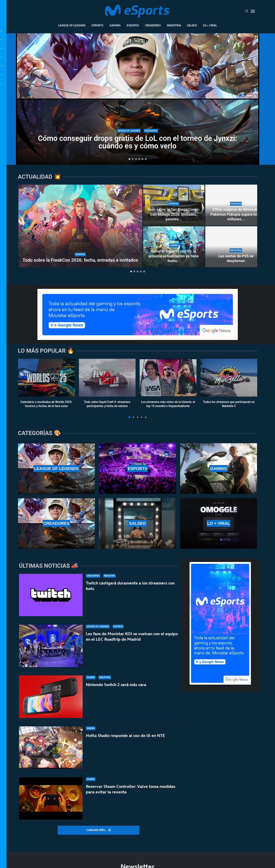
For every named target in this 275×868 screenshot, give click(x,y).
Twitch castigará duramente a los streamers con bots (130, 586)
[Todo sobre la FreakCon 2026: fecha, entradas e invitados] (80, 226)
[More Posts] (99, 830)
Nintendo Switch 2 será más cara (116, 685)
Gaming (115, 25)
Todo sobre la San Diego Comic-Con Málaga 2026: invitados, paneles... (174, 214)
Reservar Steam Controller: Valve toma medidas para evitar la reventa (131, 793)
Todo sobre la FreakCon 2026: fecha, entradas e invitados (80, 260)
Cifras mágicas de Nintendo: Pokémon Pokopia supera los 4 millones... (236, 214)
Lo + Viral (210, 25)
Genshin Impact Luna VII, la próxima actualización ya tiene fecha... (174, 256)
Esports (97, 25)
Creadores (153, 25)
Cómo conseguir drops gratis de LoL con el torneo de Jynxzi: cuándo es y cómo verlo (137, 142)
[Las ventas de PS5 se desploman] (236, 247)
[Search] (247, 11)
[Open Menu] (253, 11)
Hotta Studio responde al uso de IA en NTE (125, 736)
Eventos (133, 25)
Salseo (192, 25)
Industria (174, 25)
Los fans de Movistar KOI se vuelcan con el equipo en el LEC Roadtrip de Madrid (132, 636)
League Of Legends (72, 25)
